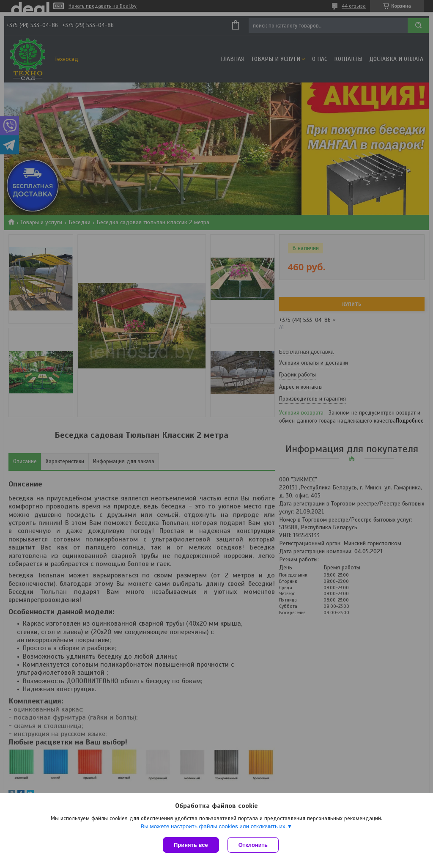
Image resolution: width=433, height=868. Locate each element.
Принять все (191, 845)
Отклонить (253, 845)
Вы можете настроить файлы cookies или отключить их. (214, 826)
